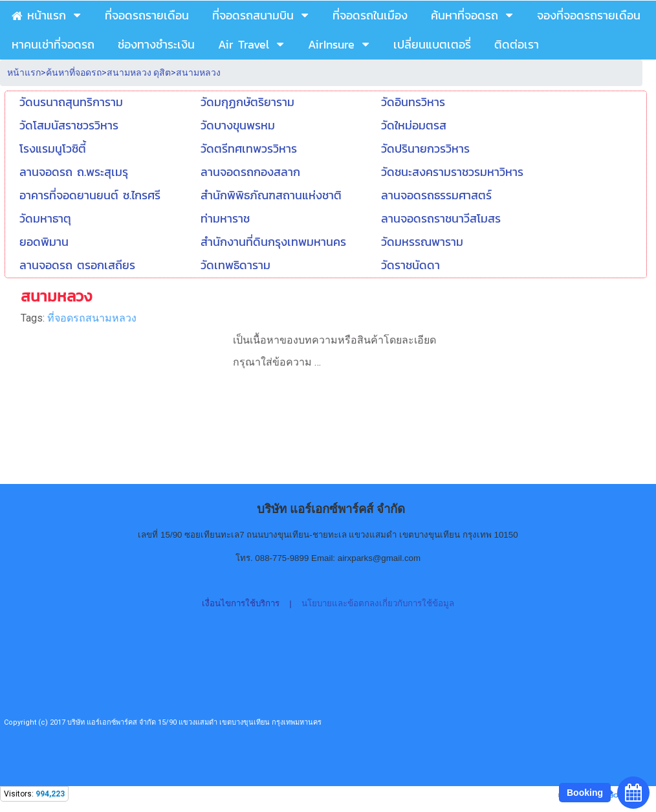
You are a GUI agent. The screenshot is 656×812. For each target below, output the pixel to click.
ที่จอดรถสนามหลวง (92, 318)
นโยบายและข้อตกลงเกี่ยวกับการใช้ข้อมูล (378, 603)
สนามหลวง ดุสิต (139, 72)
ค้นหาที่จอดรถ (74, 72)
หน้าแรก (24, 72)
